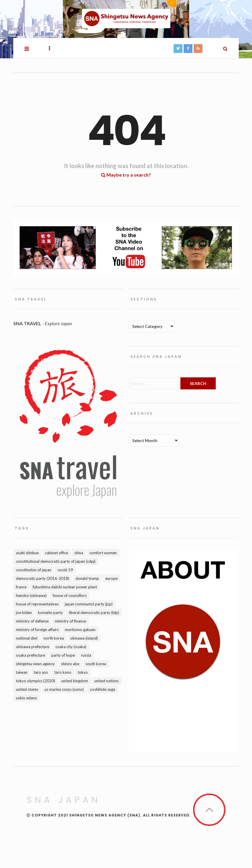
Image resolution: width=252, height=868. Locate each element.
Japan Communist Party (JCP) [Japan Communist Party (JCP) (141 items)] (89, 604)
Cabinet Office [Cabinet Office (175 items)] (57, 553)
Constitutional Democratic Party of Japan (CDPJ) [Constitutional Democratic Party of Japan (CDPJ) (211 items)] (56, 561)
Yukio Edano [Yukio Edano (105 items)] (27, 698)
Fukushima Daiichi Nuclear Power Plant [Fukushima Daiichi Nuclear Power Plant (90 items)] (65, 587)
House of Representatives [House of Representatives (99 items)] (37, 604)
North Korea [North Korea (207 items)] (54, 638)
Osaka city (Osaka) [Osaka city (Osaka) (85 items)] (71, 647)
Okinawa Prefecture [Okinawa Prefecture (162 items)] (33, 647)
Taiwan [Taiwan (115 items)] (22, 672)
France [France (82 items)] (21, 587)
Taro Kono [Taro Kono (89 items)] (63, 672)
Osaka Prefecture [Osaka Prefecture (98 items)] (31, 655)
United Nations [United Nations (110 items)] (107, 681)
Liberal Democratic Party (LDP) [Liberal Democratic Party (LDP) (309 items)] (94, 613)
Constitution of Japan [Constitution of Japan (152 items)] (34, 570)
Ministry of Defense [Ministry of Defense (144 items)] (32, 621)
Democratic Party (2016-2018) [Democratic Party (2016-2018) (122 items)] (43, 578)
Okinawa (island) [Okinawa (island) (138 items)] (84, 638)
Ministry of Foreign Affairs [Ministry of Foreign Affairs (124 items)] (37, 630)
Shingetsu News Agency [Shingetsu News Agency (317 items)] (35, 664)
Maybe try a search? (126, 175)
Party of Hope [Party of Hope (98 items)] (63, 655)
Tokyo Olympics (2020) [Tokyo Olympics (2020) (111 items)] (36, 681)
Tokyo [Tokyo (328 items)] (83, 672)
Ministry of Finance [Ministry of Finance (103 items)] (70, 621)
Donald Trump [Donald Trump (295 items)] (87, 578)
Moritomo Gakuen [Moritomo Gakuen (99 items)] (80, 630)
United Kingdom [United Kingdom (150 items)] (75, 681)
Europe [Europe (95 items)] (111, 578)
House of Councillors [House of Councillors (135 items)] (70, 595)
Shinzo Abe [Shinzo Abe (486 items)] (70, 664)
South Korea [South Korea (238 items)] (96, 664)
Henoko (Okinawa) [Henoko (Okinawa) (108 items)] (31, 595)
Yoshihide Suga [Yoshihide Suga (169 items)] (103, 689)
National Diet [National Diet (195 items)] (27, 638)
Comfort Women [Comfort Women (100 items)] (103, 553)
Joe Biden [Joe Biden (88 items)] (24, 613)
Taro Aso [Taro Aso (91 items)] (41, 672)
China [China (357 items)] (79, 553)
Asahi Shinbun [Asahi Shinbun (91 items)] (27, 553)
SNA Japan (64, 800)
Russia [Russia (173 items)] (86, 655)
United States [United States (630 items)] (27, 689)
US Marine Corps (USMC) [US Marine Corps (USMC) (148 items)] (64, 689)
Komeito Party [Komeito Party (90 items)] (50, 613)
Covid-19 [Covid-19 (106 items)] (65, 570)
